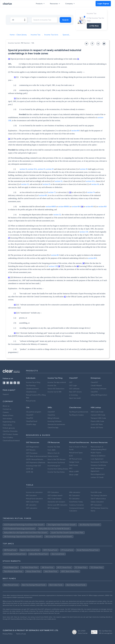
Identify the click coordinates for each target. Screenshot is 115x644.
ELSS (71, 456)
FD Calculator (74, 499)
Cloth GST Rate (97, 424)
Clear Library (7, 425)
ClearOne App (53, 428)
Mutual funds (31, 401)
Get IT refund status (98, 499)
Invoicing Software (55, 421)
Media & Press (8, 415)
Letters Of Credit (97, 477)
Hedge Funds (74, 462)
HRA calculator (75, 492)
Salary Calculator (97, 502)
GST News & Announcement (37, 456)
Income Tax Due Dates (56, 472)
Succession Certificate (99, 462)
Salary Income (53, 456)
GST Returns (31, 450)
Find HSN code (96, 492)
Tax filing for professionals (79, 412)
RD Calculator (74, 495)
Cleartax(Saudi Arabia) (11, 441)
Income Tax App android (57, 382)
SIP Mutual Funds (76, 459)
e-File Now (94, 26)
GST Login (73, 385)
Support (6, 394)
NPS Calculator (53, 508)
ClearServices (31, 392)
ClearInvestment (32, 389)
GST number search (55, 495)
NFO (71, 468)
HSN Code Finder (97, 412)
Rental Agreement (98, 474)
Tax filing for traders (76, 415)
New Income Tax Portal (56, 463)
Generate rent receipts (56, 502)
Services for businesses (56, 424)
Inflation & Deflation (98, 456)
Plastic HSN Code (97, 421)
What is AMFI (74, 472)
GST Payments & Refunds (36, 463)
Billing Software (53, 418)
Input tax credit (75, 398)
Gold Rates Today (76, 502)
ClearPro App (31, 424)
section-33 (41, 169)
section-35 (50, 169)
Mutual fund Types (76, 453)
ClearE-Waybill (96, 385)
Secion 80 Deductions (56, 389)
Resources (55, 4)
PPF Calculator (53, 492)
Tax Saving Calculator (99, 495)
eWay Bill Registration (99, 395)
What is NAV (74, 475)
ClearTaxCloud (32, 421)
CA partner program (34, 412)
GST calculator (32, 508)
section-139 (84, 232)
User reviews (7, 419)
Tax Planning (31, 385)
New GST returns (75, 392)
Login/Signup (103, 4)
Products (41, 4)
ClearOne (51, 415)
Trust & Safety (8, 437)
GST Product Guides (10, 434)
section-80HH (51, 207)
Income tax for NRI (54, 392)
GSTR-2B (29, 469)
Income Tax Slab (54, 447)
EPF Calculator (96, 505)
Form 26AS (52, 450)
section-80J (43, 195)
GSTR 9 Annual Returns (35, 459)
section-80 (75, 131)
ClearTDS (94, 392)
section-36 (84, 169)
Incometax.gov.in (54, 466)
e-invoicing (73, 395)
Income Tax (52, 385)
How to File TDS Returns (57, 459)
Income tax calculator (34, 492)
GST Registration (32, 447)
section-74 (91, 192)
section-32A (32, 169)
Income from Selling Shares (58, 469)
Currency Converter (76, 505)
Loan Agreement (97, 459)
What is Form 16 (53, 453)
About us (6, 406)
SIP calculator (31, 505)
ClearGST (94, 382)
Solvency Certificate (98, 465)
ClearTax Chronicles (10, 431)
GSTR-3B (29, 472)
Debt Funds (74, 465)
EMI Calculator (31, 495)
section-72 (52, 192)
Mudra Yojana (96, 453)
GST (71, 382)
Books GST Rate (97, 428)
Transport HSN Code (98, 418)
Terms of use (21, 634)
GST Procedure (32, 453)
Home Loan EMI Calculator (57, 505)
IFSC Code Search (55, 499)
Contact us (7, 409)
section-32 (23, 169)
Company (70, 4)
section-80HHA (64, 207)
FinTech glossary (9, 428)
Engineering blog (9, 422)
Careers (6, 412)
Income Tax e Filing (33, 382)
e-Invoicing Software (99, 389)
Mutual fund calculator (34, 499)
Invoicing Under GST (34, 466)
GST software (74, 389)
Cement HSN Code (98, 415)
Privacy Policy (8, 634)
